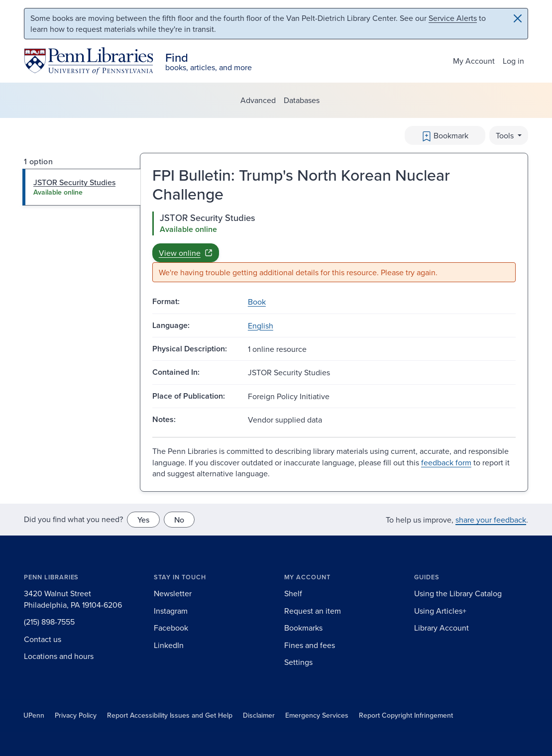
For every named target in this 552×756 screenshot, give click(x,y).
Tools (506, 135)
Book (257, 302)
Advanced (258, 100)
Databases (302, 100)
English (261, 325)
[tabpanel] (334, 247)
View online (186, 253)
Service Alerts (453, 18)
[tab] (82, 187)
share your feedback (491, 520)
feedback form (446, 462)
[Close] (518, 18)
